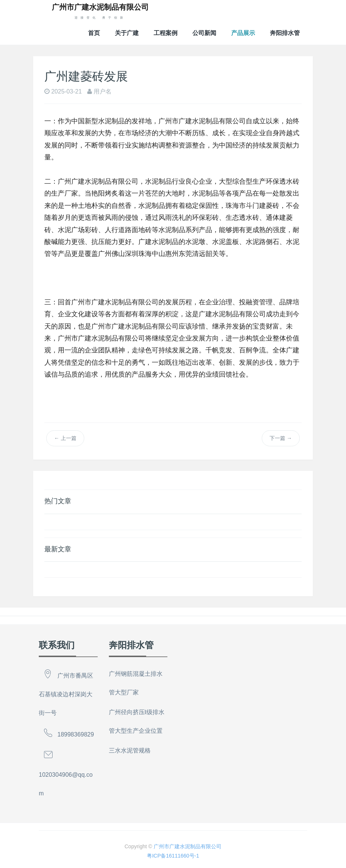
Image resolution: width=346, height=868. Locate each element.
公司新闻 (204, 33)
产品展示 (243, 33)
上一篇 (65, 438)
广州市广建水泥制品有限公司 (188, 846)
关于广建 (127, 33)
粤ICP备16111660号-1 (173, 856)
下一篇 (281, 438)
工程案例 (166, 33)
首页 (94, 33)
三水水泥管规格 (130, 750)
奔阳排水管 (285, 33)
